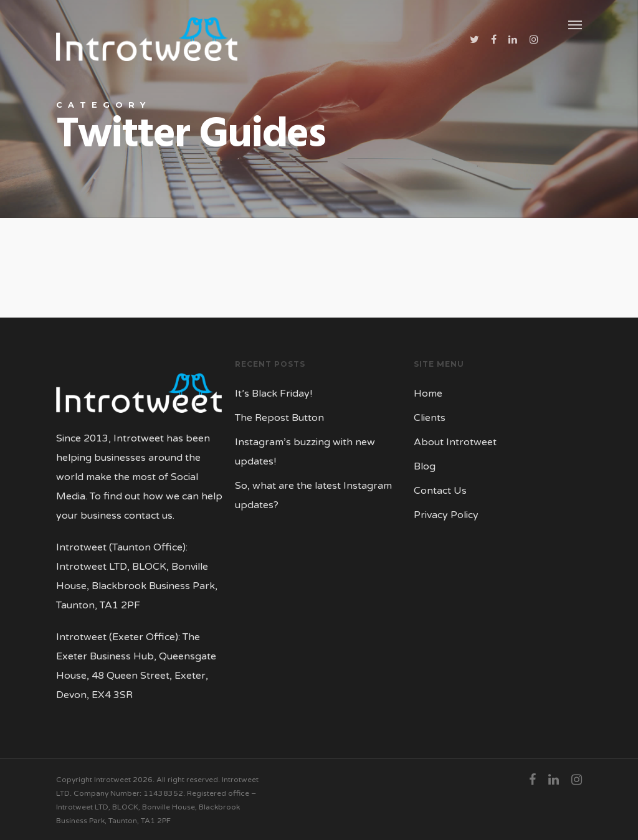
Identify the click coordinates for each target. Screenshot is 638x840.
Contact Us (440, 491)
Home (428, 394)
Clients (430, 418)
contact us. (149, 516)
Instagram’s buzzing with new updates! (305, 452)
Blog (425, 466)
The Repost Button (279, 418)
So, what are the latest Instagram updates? (313, 495)
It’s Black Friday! (274, 394)
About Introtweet (455, 442)
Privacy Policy (446, 515)
